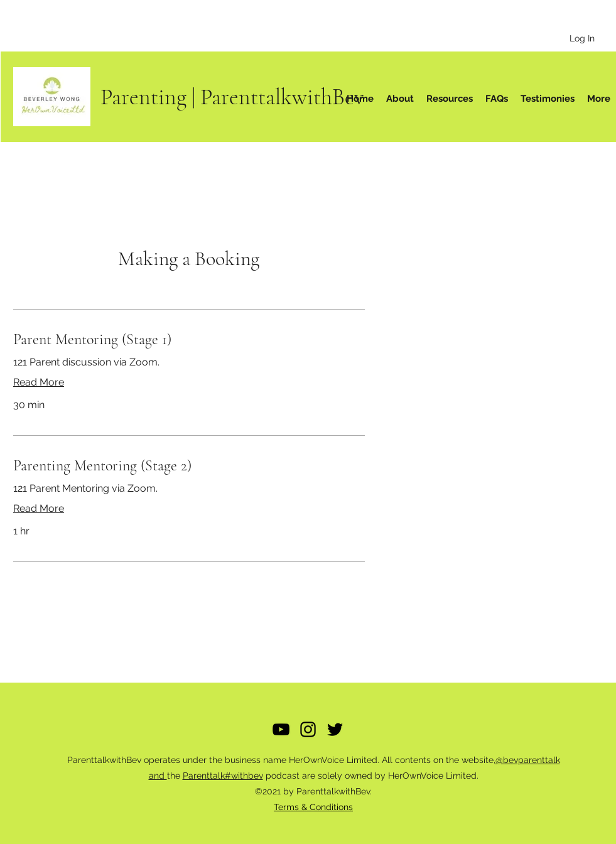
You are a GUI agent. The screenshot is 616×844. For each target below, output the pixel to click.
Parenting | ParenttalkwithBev (232, 97)
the (175, 776)
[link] (189, 340)
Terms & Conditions (313, 807)
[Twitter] (335, 729)
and (158, 776)
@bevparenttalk (528, 760)
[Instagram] (308, 729)
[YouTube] (281, 729)
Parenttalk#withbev (223, 776)
